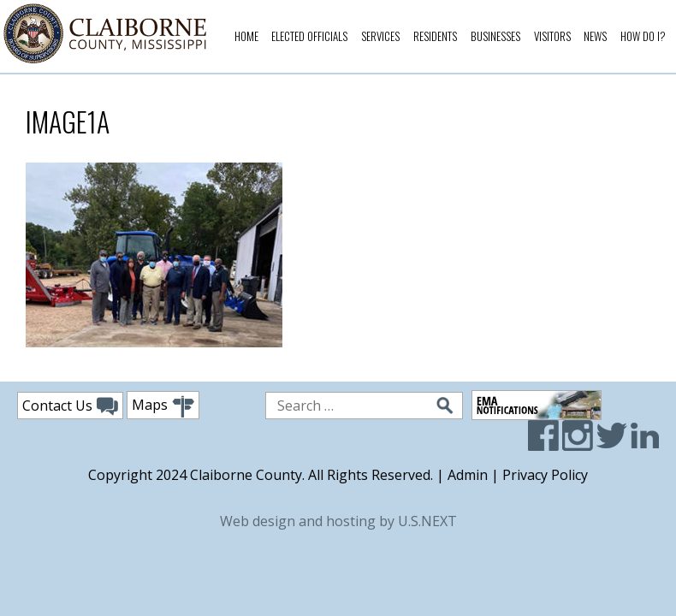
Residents (435, 36)
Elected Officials (309, 36)
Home (246, 36)
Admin (468, 475)
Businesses (495, 36)
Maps (163, 407)
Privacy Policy (545, 475)
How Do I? (643, 36)
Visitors (552, 36)
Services (380, 36)
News (595, 36)
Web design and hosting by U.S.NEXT (338, 521)
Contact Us (70, 406)
